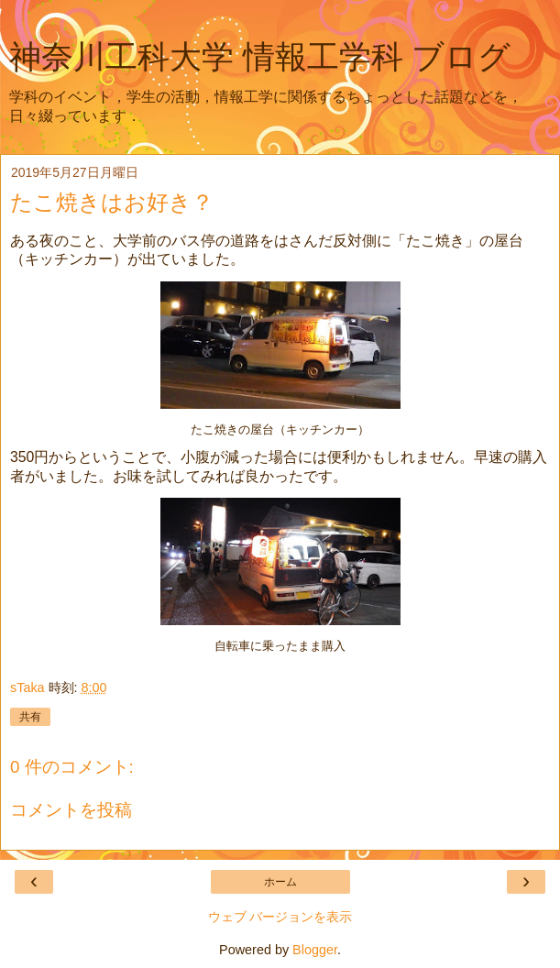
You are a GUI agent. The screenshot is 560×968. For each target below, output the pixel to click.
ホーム (280, 882)
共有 (30, 717)
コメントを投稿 (71, 810)
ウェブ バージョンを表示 (280, 917)
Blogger (315, 950)
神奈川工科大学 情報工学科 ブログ (260, 57)
